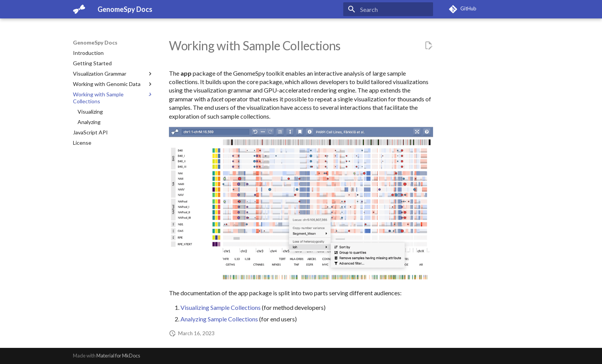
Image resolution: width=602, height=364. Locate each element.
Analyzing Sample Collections (219, 319)
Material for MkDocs (118, 356)
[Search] (388, 9)
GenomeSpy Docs (95, 42)
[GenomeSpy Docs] (79, 9)
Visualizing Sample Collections (221, 307)
